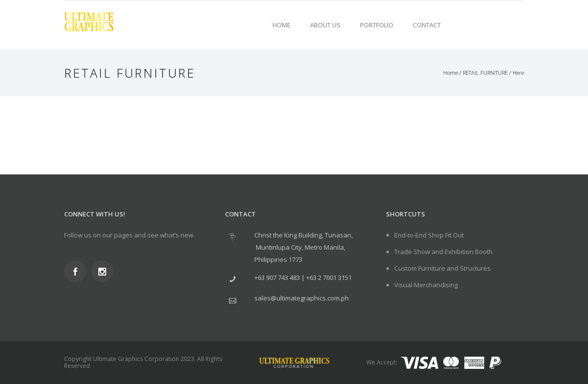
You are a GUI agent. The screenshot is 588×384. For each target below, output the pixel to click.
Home (282, 25)
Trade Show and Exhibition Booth (443, 252)
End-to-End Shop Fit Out (429, 235)
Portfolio (377, 25)
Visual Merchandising (426, 285)
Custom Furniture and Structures (442, 268)
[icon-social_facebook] (78, 271)
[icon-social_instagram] (104, 271)
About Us (325, 25)
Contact (427, 25)
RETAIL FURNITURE (485, 73)
